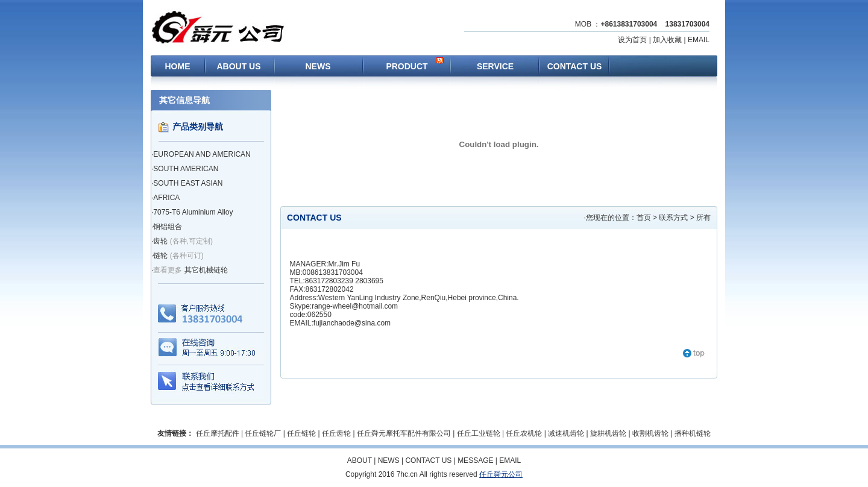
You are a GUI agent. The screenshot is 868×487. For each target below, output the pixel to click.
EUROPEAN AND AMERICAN (202, 154)
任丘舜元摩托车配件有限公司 (404, 433)
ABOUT (360, 460)
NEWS (318, 66)
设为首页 (632, 40)
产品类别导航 (198, 127)
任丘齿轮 (336, 433)
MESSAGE (475, 460)
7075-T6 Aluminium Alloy (193, 212)
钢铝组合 (168, 227)
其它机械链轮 (206, 270)
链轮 (160, 256)
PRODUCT (407, 66)
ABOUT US (238, 66)
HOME (178, 66)
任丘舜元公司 (501, 474)
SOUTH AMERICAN (186, 169)
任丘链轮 (301, 433)
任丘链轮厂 (263, 433)
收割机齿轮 (650, 433)
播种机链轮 (693, 433)
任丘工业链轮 (479, 433)
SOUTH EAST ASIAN (188, 183)
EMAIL (699, 40)
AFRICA (166, 198)
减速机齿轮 (566, 433)
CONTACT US (575, 66)
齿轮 (160, 241)
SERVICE (495, 66)
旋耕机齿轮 (608, 433)
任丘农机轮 (524, 433)
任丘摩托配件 (218, 433)
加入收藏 (667, 40)
